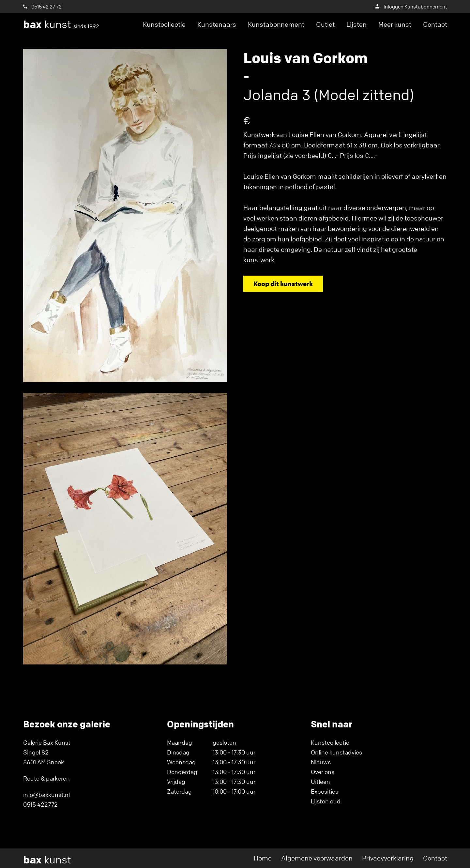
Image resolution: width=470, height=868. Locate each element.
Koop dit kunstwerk (283, 284)
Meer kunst (395, 24)
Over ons (323, 772)
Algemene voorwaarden (317, 858)
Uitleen (320, 782)
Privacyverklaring (388, 858)
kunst (61, 24)
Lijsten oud (326, 801)
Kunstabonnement (276, 24)
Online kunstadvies (336, 752)
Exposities (325, 791)
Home (263, 858)
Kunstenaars (217, 24)
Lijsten (356, 24)
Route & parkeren (46, 778)
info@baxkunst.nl (46, 795)
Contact (435, 24)
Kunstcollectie (164, 24)
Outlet (325, 24)
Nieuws (321, 762)
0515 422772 (40, 804)
